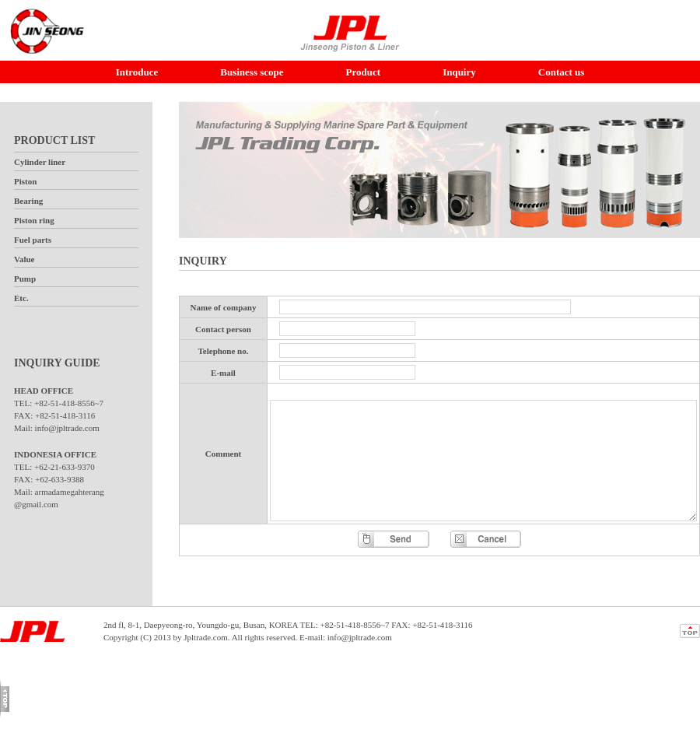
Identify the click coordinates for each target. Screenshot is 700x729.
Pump (25, 279)
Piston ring (34, 220)
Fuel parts (33, 240)
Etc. (21, 298)
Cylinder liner (40, 162)
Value (24, 259)
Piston (25, 181)
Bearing (28, 201)
